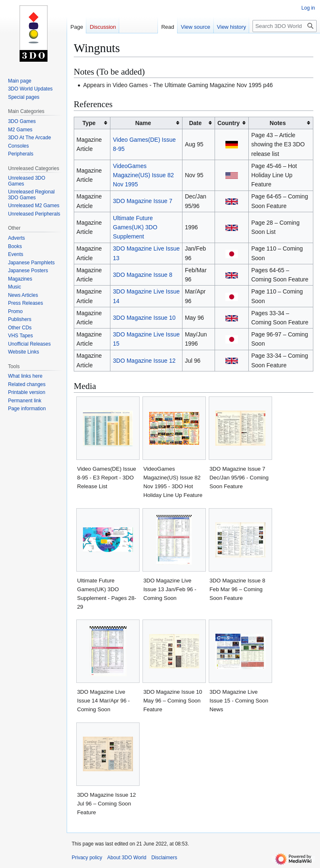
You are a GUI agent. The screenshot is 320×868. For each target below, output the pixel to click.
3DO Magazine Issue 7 (142, 201)
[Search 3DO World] (285, 26)
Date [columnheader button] (195, 123)
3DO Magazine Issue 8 (142, 275)
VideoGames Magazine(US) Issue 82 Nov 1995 (143, 175)
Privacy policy (87, 858)
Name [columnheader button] (143, 123)
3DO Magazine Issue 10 (144, 318)
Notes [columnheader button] (278, 123)
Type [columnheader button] (89, 123)
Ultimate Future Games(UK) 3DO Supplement (135, 227)
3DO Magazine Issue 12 (144, 361)
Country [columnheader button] (229, 123)
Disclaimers (164, 858)
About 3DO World (127, 858)
